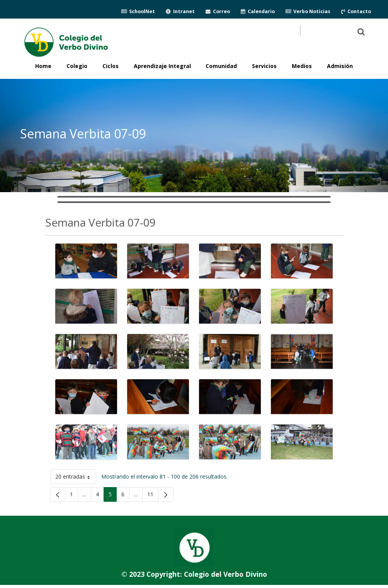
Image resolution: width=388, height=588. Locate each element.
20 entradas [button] (76, 478)
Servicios (264, 66)
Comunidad (221, 66)
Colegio (77, 66)
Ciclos (111, 66)
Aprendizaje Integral (162, 66)
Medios (302, 66)
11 (153, 496)
